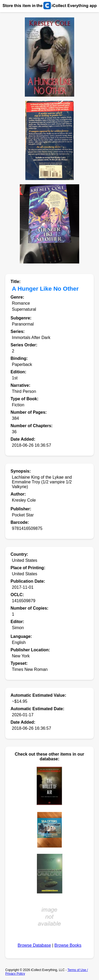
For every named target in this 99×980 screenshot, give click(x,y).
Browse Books (68, 945)
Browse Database (34, 945)
